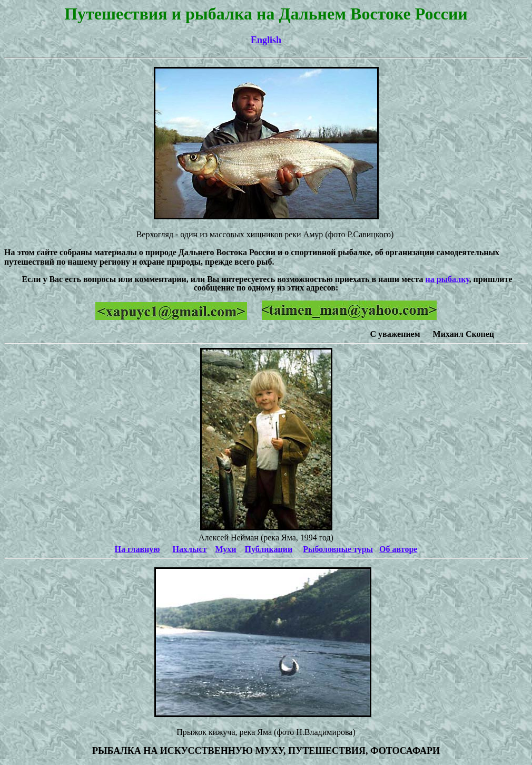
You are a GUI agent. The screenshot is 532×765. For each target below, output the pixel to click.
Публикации (269, 549)
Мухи (225, 549)
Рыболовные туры (338, 549)
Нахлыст (190, 549)
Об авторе (398, 549)
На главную (137, 549)
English (266, 40)
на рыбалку (447, 279)
